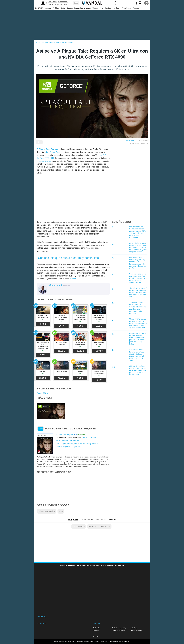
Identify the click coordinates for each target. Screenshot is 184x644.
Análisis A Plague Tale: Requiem (67, 440)
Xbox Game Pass (53, 152)
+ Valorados (85, 520)
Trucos (95, 8)
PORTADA (39, 8)
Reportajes (78, 8)
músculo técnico (44, 161)
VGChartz (96, 636)
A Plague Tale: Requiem (48, 149)
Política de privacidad (118, 631)
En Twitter (112, 520)
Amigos (103, 520)
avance (73, 279)
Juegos (70, 8)
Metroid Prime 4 (63, 2)
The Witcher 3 (53, 2)
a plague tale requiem (47, 511)
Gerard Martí (130, 141)
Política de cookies (136, 631)
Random (108, 8)
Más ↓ (76, 3)
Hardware (117, 8)
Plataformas (127, 8)
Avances (88, 8)
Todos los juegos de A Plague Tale (68, 447)
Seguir (41, 429)
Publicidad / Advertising (119, 628)
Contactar (96, 631)
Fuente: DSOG (42, 393)
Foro (101, 8)
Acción (93, 437)
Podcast (136, 8)
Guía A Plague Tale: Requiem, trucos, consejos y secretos (77, 444)
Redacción (96, 628)
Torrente (51, 5)
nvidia (61, 511)
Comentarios (73, 520)
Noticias (48, 8)
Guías (63, 8)
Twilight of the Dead (61, 5)
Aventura (86, 437)
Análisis (56, 8)
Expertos (95, 520)
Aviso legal (134, 628)
